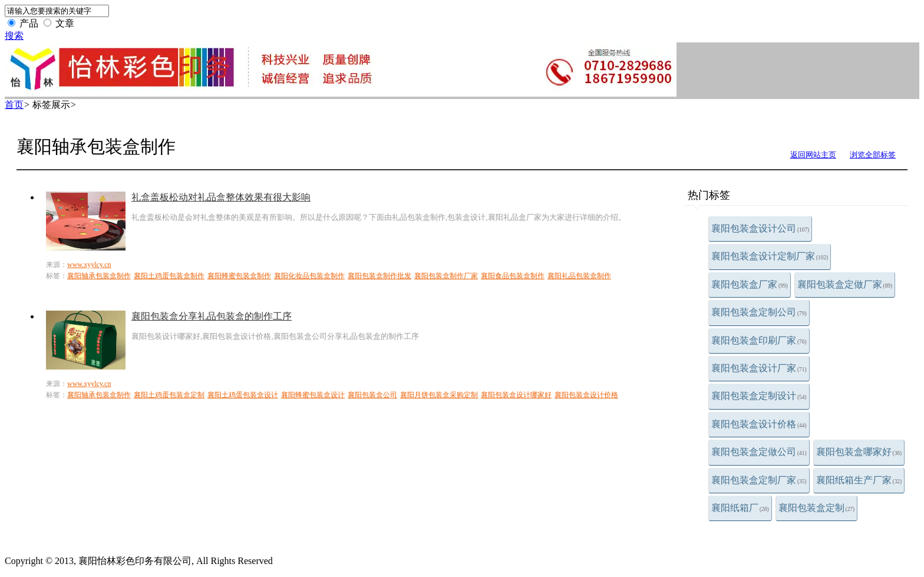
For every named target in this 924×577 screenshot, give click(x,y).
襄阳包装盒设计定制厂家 (770, 256)
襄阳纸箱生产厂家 (859, 480)
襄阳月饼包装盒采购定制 (439, 395)
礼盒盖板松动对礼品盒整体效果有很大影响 (221, 197)
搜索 (14, 36)
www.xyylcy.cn (89, 265)
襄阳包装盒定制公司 (759, 312)
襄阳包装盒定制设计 (759, 396)
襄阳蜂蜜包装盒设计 (313, 395)
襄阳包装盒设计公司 (760, 228)
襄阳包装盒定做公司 (759, 452)
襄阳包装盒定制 (817, 508)
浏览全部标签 (873, 155)
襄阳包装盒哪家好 (859, 452)
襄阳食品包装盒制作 (513, 276)
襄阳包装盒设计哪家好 (516, 395)
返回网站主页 (813, 155)
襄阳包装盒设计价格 (759, 424)
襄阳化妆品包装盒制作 (309, 276)
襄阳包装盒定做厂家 (845, 284)
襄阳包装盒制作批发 (379, 276)
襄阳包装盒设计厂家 (759, 368)
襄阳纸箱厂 (740, 508)
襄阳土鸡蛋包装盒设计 (243, 395)
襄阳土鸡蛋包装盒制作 (169, 276)
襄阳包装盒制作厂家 (446, 276)
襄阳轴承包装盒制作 (99, 276)
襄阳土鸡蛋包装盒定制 (169, 395)
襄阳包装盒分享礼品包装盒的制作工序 (212, 316)
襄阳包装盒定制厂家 (759, 480)
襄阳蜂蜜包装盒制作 (239, 276)
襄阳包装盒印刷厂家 (759, 340)
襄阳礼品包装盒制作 (579, 276)
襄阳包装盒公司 (372, 395)
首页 (14, 105)
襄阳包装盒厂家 (750, 284)
